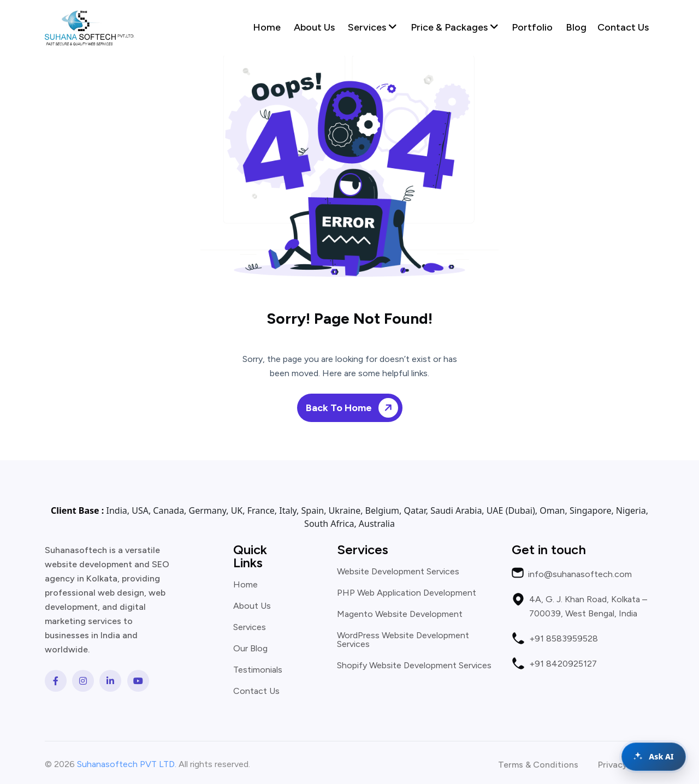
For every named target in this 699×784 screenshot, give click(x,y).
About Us (314, 27)
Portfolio (532, 27)
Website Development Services (398, 572)
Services (372, 27)
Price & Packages (455, 27)
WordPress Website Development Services (403, 640)
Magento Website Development (400, 614)
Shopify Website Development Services (414, 666)
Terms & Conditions (538, 765)
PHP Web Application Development (407, 593)
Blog (576, 27)
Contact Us (623, 27)
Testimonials (258, 670)
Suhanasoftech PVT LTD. (127, 764)
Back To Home (354, 408)
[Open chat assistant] (654, 757)
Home (267, 27)
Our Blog (250, 649)
